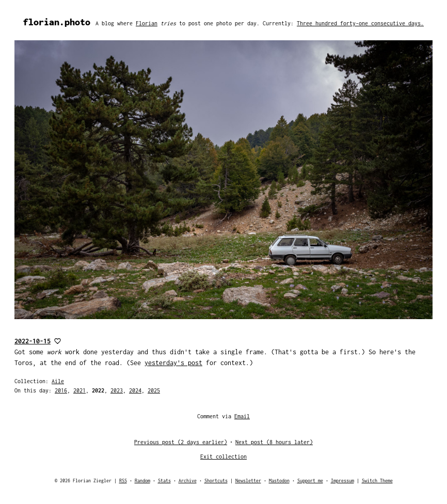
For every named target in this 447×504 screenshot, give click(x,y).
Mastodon (279, 481)
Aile (58, 381)
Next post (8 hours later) (274, 442)
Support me (310, 481)
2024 (135, 390)
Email (242, 416)
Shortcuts (216, 481)
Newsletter (248, 481)
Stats (164, 481)
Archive (188, 481)
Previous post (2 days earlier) (181, 442)
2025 (154, 390)
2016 (61, 390)
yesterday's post (173, 363)
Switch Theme (377, 481)
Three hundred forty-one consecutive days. (360, 23)
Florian (147, 23)
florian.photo (57, 22)
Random (142, 481)
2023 (117, 390)
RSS (123, 481)
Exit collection (223, 456)
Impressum (342, 481)
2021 (79, 390)
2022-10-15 (33, 341)
